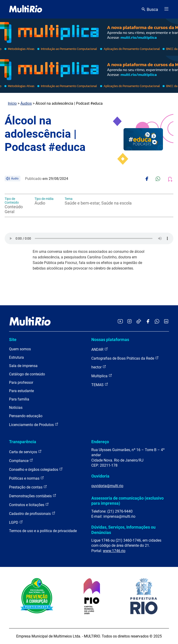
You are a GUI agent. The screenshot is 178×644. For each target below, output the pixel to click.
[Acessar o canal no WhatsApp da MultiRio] (157, 322)
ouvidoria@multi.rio (107, 486)
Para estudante (21, 391)
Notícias (16, 408)
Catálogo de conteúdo (27, 374)
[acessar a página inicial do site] (26, 9)
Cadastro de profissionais (32, 513)
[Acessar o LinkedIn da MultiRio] (166, 322)
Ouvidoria (100, 476)
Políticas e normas (27, 478)
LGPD (16, 522)
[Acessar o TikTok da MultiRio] (139, 322)
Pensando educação (26, 416)
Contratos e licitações (29, 505)
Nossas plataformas (110, 340)
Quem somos (20, 349)
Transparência (23, 442)
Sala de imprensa (23, 366)
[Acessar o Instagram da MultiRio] (129, 322)
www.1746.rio (114, 551)
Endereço (100, 442)
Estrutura (16, 357)
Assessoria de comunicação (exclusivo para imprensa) (127, 501)
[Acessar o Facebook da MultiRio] (148, 322)
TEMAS (100, 385)
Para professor (21, 382)
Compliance (21, 460)
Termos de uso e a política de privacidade (43, 531)
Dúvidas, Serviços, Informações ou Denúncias (123, 530)
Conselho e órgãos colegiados (36, 469)
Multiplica (102, 376)
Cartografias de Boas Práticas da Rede (125, 358)
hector (99, 367)
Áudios (26, 103)
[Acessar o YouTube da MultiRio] (120, 322)
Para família (19, 399)
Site (13, 340)
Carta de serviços (25, 452)
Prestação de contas (28, 487)
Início (12, 103)
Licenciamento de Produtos (34, 424)
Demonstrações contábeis (33, 496)
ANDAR (100, 349)
